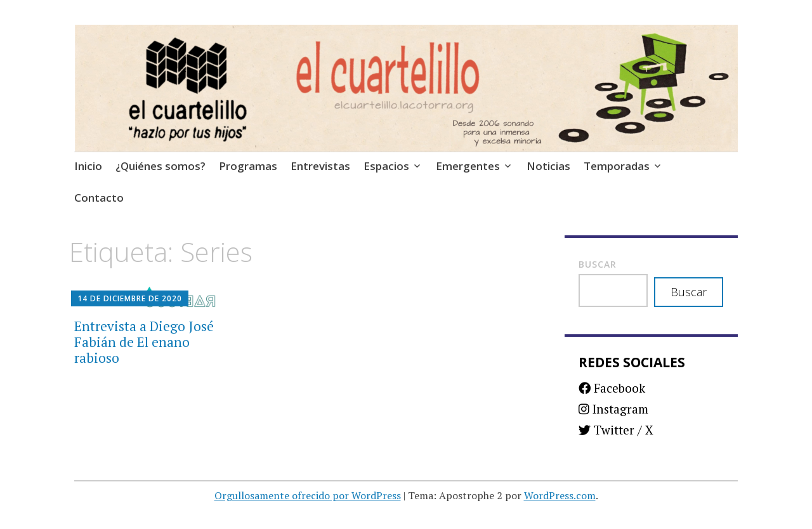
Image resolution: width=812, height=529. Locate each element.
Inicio (88, 166)
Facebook (612, 388)
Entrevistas (320, 166)
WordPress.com (560, 495)
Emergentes (468, 166)
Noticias (548, 166)
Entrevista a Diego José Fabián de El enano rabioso (144, 342)
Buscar (598, 264)
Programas (248, 166)
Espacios (386, 166)
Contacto (99, 198)
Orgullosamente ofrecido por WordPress (308, 495)
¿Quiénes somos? (160, 166)
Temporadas (617, 166)
